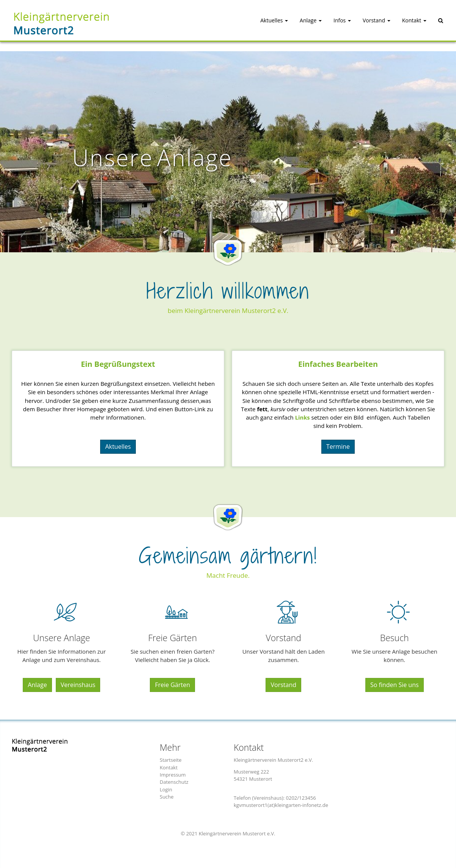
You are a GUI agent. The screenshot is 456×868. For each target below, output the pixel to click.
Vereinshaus (78, 685)
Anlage (37, 685)
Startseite (171, 760)
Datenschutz (174, 782)
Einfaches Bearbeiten (338, 364)
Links (302, 417)
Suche (167, 797)
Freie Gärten (172, 685)
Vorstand (283, 685)
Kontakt (169, 767)
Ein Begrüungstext (118, 364)
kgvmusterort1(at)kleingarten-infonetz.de (281, 805)
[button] (267, 25)
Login (166, 789)
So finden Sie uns (395, 685)
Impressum (173, 775)
